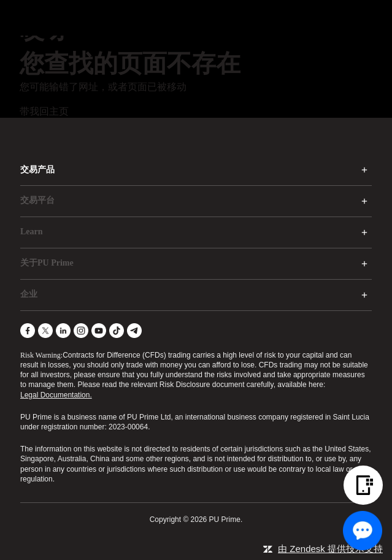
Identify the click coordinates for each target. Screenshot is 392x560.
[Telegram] (134, 331)
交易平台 (37, 200)
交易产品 (37, 170)
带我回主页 (44, 111)
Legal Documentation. (56, 395)
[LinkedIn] (63, 331)
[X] (45, 331)
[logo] (204, 18)
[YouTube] (99, 331)
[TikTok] (117, 331)
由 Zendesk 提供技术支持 (330, 549)
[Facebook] (28, 331)
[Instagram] (81, 331)
